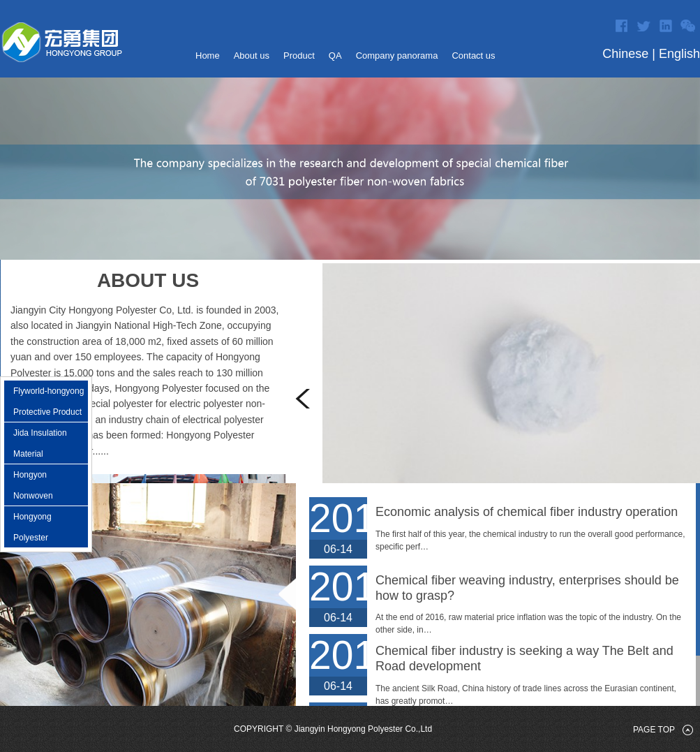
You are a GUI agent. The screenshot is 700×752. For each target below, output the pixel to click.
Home (208, 56)
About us (252, 56)
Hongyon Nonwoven (33, 485)
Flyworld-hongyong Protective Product (49, 401)
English (679, 54)
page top (654, 730)
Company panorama (397, 56)
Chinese (625, 54)
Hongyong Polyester (32, 527)
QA (335, 56)
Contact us (473, 56)
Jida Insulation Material (40, 443)
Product (299, 56)
